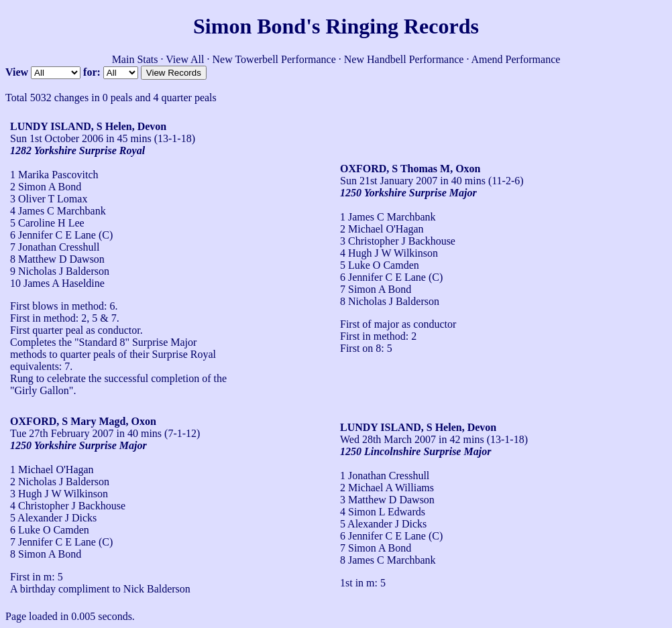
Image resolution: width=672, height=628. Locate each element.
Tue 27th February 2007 (62, 433)
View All (185, 59)
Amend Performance (516, 59)
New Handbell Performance (404, 59)
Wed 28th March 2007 (388, 439)
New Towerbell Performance (274, 59)
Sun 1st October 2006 (57, 138)
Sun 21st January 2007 (389, 181)
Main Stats (135, 59)
